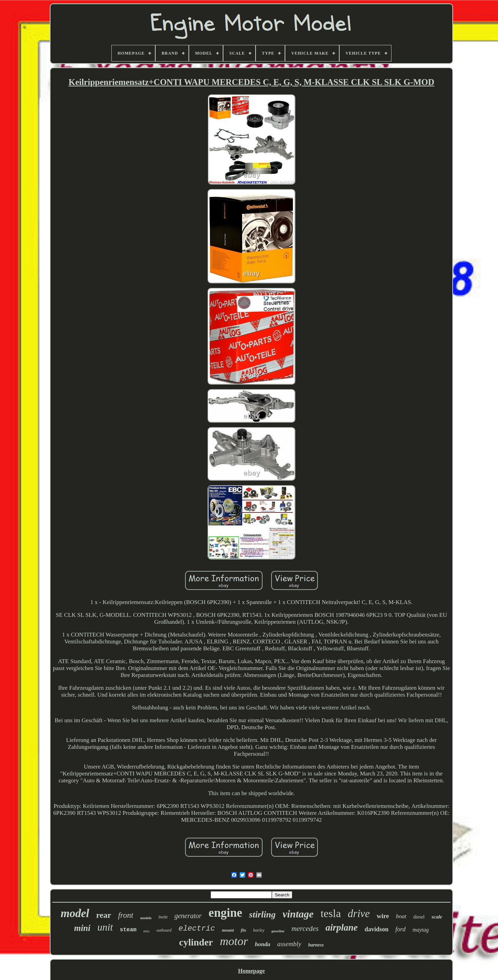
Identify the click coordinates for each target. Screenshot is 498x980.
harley (259, 930)
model (75, 913)
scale (437, 917)
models (146, 918)
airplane (342, 927)
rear (104, 915)
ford (400, 929)
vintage (298, 914)
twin (163, 917)
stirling (262, 915)
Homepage (251, 971)
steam (128, 930)
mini (82, 928)
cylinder (196, 942)
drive (359, 913)
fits (243, 930)
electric (197, 929)
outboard (164, 930)
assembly (289, 944)
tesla (331, 913)
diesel (419, 917)
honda (262, 944)
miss (147, 931)
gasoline (278, 931)
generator (188, 916)
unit (105, 927)
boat (401, 916)
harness (316, 945)
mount (228, 930)
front (126, 915)
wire (383, 916)
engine (225, 913)
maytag (421, 930)
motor (234, 941)
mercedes (305, 929)
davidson (376, 929)
